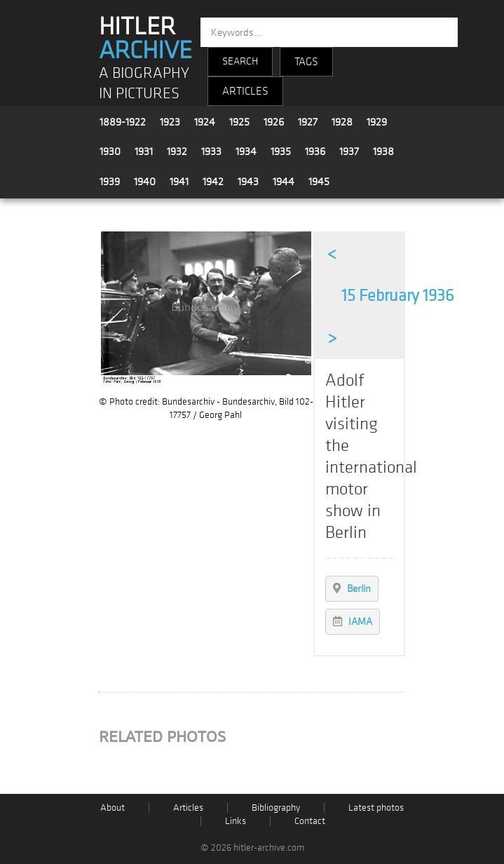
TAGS (306, 62)
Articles (188, 808)
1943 (248, 182)
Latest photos (376, 808)
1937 (349, 151)
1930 (110, 151)
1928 (342, 122)
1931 (144, 151)
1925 (239, 122)
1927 (308, 122)
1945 (319, 182)
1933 (211, 151)
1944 (284, 182)
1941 (179, 182)
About (113, 808)
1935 (281, 151)
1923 (170, 122)
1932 (177, 151)
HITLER (145, 39)
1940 (145, 182)
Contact (310, 821)
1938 (383, 151)
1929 (377, 122)
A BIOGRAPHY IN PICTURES (144, 83)
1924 (205, 122)
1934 (246, 151)
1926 (274, 122)
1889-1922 (123, 122)
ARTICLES (245, 91)
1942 (213, 182)
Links (236, 821)
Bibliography (276, 808)
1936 (315, 151)
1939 (110, 182)
